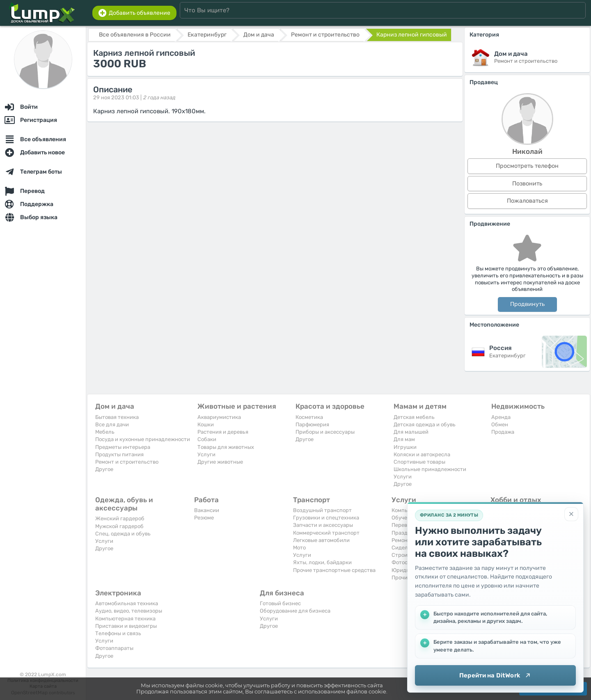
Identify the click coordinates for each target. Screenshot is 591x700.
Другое (104, 469)
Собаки (207, 439)
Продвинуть (527, 304)
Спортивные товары (419, 462)
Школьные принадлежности (430, 469)
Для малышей (411, 432)
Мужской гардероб (119, 526)
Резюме (204, 518)
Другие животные (220, 462)
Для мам (404, 439)
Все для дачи (112, 424)
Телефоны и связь (118, 633)
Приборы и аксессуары (325, 432)
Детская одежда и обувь (425, 424)
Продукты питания (119, 454)
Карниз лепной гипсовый (412, 35)
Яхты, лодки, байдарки (322, 562)
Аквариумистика (219, 417)
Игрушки (405, 447)
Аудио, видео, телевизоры (129, 611)
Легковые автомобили (321, 540)
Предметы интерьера (123, 447)
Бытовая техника (117, 417)
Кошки (206, 424)
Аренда (501, 417)
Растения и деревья (223, 432)
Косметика (309, 417)
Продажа (503, 432)
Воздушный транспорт (322, 510)
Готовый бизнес (280, 603)
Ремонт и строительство (127, 462)
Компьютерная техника (125, 619)
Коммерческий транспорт (326, 533)
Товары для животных (226, 447)
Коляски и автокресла (422, 454)
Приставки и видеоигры (126, 626)
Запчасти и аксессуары (323, 525)
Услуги (206, 454)
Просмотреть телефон (527, 166)
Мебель (105, 432)
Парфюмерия (312, 424)
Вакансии (207, 510)
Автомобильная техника (127, 603)
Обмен (500, 424)
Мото (299, 548)
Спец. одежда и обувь (123, 534)
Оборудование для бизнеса (295, 611)
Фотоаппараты (114, 648)
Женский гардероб (120, 518)
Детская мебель (414, 417)
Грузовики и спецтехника (326, 518)
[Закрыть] (571, 514)
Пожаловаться (527, 201)
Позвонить (527, 184)
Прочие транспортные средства (334, 570)
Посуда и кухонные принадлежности (143, 439)
